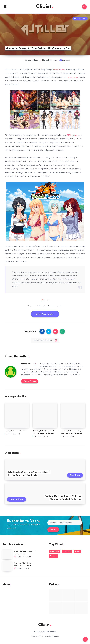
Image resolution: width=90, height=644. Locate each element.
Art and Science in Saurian (15, 432)
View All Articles (29, 383)
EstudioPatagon (53, 638)
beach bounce (50, 307)
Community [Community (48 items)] (55, 553)
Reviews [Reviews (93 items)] (53, 557)
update (59, 307)
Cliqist (45, 7)
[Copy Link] (45, 341)
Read (47, 301)
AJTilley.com (72, 136)
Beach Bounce (59, 70)
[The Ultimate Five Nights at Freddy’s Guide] (7, 556)
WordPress (51, 633)
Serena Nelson (28, 364)
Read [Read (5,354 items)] (77, 553)
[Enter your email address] (65, 524)
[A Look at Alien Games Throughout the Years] (7, 567)
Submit (53, 531)
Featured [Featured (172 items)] (67, 553)
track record (73, 78)
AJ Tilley (40, 307)
